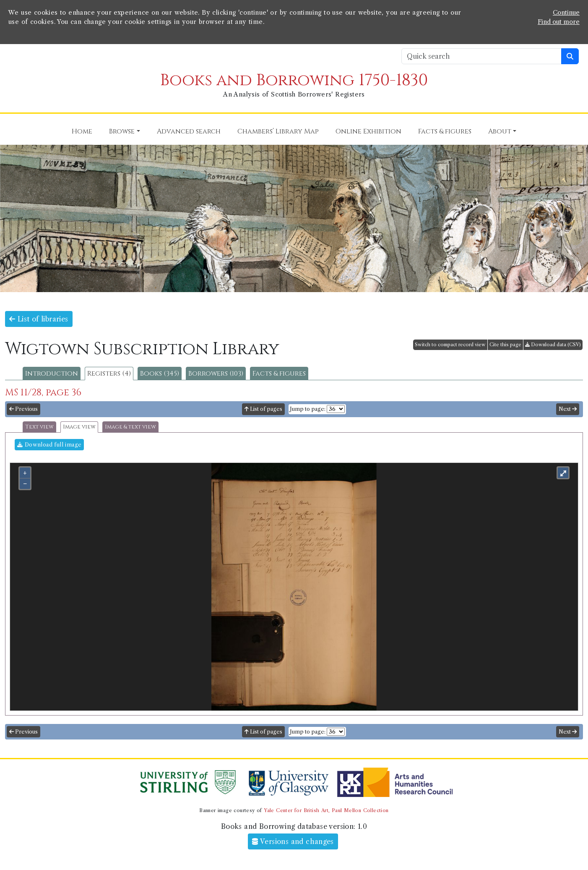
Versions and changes (293, 841)
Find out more (559, 22)
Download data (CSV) (553, 345)
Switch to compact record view (450, 345)
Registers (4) (109, 374)
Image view (79, 427)
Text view (39, 427)
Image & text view (130, 427)
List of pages (263, 409)
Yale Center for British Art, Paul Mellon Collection (326, 810)
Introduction (52, 374)
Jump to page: (308, 409)
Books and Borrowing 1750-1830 (294, 80)
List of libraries (39, 319)
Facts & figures (279, 374)
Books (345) (160, 374)
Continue (566, 13)
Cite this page (505, 345)
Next (568, 409)
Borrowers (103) (216, 374)
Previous (23, 409)
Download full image (49, 445)
